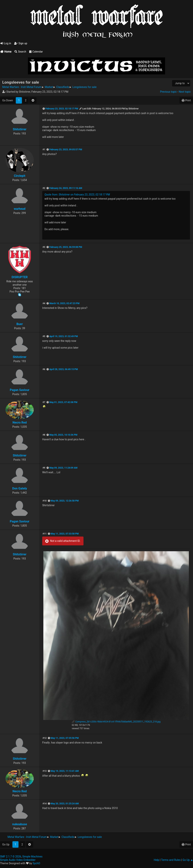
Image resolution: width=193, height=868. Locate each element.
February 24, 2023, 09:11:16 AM (66, 188)
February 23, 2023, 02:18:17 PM (62, 109)
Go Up (6, 844)
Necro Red (20, 423)
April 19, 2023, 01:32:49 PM (64, 336)
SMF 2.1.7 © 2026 (11, 857)
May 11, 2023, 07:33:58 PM (65, 534)
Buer (20, 324)
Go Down (8, 100)
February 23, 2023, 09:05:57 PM (66, 150)
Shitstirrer (20, 129)
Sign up (21, 43)
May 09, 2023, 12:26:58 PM (65, 501)
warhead (20, 209)
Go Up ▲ (188, 860)
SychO (36, 863)
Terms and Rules (171, 860)
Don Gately (20, 488)
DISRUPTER (20, 277)
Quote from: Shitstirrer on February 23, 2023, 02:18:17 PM (77, 195)
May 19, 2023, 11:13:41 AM (65, 771)
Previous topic (168, 92)
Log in (6, 43)
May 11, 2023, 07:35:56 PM (65, 738)
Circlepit (20, 176)
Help (157, 860)
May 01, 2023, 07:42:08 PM (63, 402)
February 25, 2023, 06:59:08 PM (66, 247)
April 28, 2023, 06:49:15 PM (64, 369)
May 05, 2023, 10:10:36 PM (63, 435)
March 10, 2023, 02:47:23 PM (64, 303)
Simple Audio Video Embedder (18, 860)
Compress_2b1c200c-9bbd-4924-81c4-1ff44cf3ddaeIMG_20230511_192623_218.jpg (116, 722)
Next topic (185, 92)
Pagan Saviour (20, 390)
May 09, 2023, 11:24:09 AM (63, 468)
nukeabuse (20, 824)
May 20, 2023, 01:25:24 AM (65, 804)
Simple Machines (32, 857)
